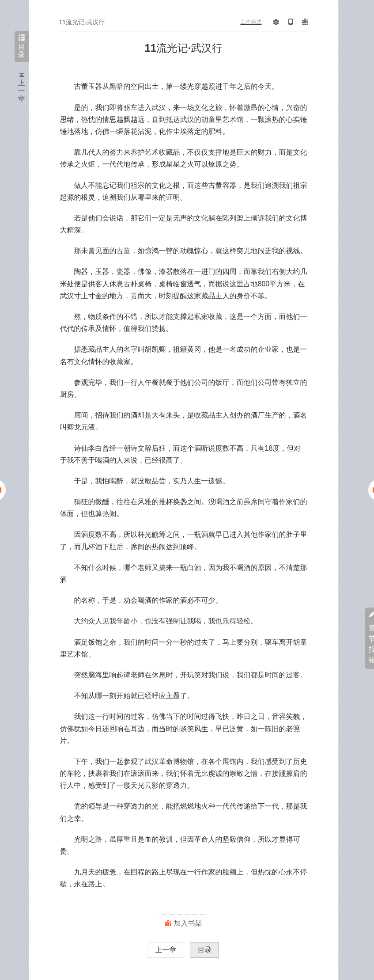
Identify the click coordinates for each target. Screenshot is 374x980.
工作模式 (251, 22)
